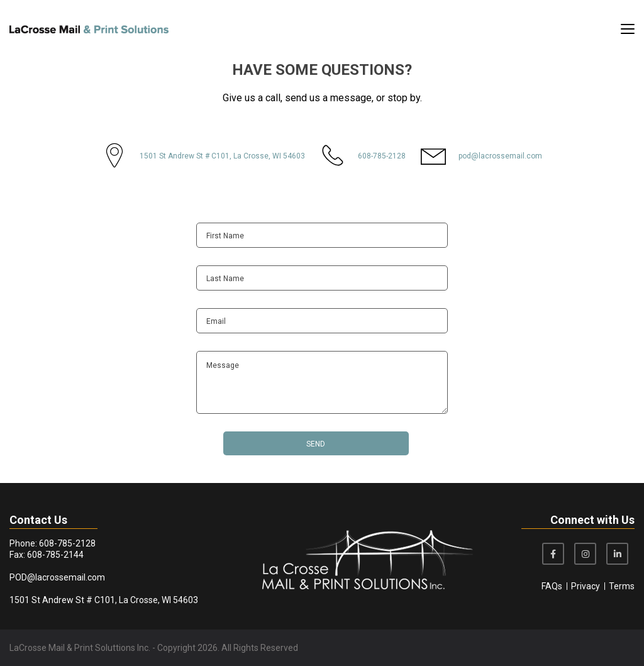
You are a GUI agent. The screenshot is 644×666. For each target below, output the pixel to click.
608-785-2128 (382, 156)
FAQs (552, 586)
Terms (622, 586)
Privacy (586, 586)
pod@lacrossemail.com (500, 156)
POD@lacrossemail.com (57, 577)
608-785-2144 (55, 555)
